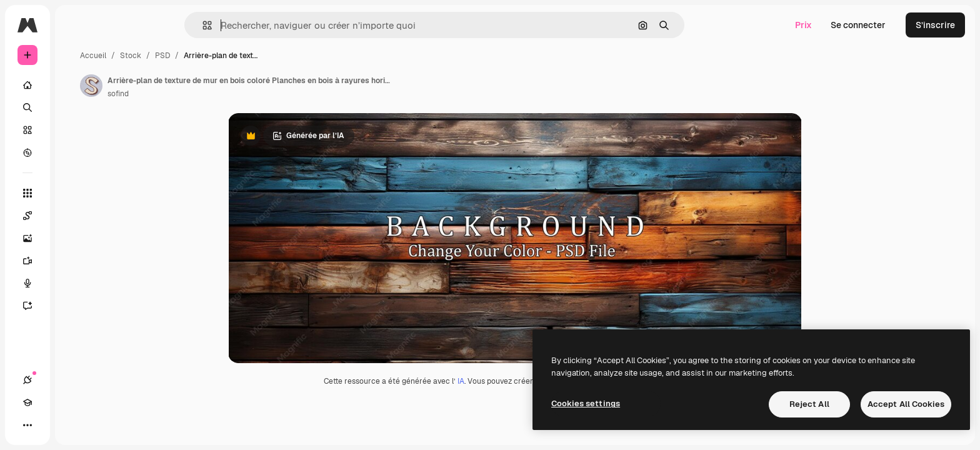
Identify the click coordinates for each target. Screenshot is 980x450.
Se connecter (858, 25)
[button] (250, 25)
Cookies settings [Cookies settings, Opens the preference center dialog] (586, 403)
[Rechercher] (75, 107)
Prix (803, 25)
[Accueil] (75, 85)
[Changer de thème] (72, 425)
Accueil (188, 56)
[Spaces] (75, 216)
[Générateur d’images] (75, 238)
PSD (257, 56)
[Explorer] (75, 152)
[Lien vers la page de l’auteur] (186, 86)
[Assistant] (75, 306)
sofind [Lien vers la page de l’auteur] (213, 94)
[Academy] (50, 425)
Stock (226, 56)
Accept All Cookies (906, 404)
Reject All (809, 404)
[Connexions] (27, 425)
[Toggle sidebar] (122, 25)
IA (508, 381)
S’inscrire (935, 25)
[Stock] (75, 130)
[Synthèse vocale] (75, 283)
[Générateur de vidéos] (75, 261)
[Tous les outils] (75, 193)
